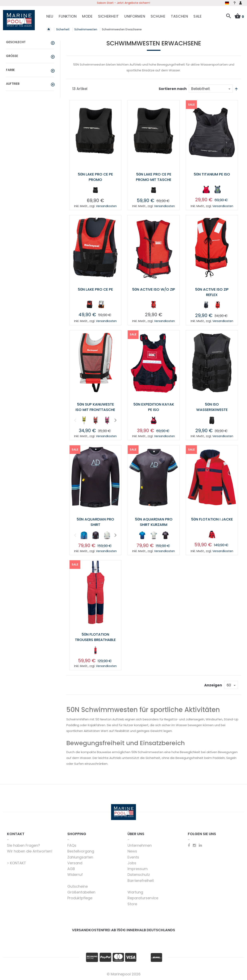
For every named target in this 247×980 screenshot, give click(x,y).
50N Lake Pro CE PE (95, 289)
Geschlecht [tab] (16, 42)
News (132, 851)
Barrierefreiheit (141, 881)
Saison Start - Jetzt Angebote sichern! (124, 3)
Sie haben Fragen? (23, 845)
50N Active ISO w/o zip (154, 289)
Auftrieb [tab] (13, 84)
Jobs (132, 863)
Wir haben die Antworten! (30, 851)
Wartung (135, 892)
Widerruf (75, 875)
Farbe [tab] (10, 70)
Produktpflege (80, 898)
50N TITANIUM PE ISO (212, 174)
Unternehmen (140, 845)
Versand (75, 863)
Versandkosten (106, 206)
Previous (75, 420)
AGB (71, 869)
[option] (95, 190)
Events (133, 857)
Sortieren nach (173, 89)
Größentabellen (81, 892)
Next (115, 420)
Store (132, 904)
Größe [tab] (12, 56)
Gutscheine (78, 886)
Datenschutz (139, 875)
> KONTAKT (16, 863)
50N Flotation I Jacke (212, 519)
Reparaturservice (143, 898)
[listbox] (95, 191)
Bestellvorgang (81, 851)
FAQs (72, 845)
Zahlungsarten (80, 857)
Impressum (138, 869)
